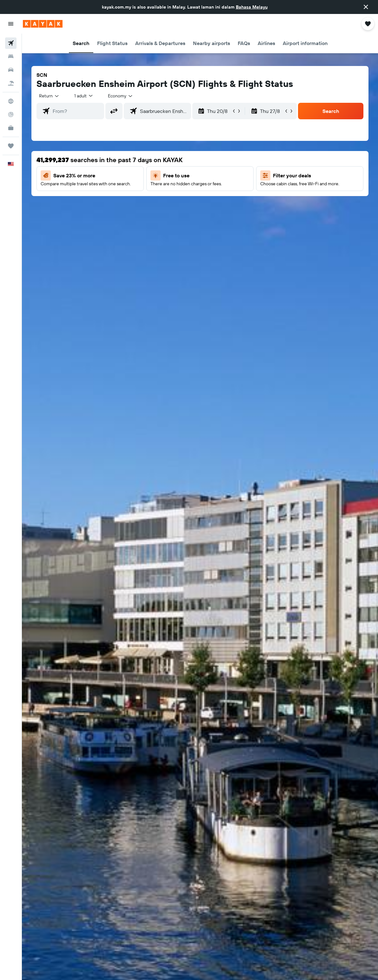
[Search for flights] (11, 43)
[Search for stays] (11, 56)
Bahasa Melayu (252, 7)
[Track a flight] (11, 115)
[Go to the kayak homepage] (43, 24)
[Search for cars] (11, 70)
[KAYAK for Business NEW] (11, 128)
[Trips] (11, 146)
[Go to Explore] (11, 101)
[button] (366, 7)
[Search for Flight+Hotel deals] (11, 83)
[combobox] (121, 96)
